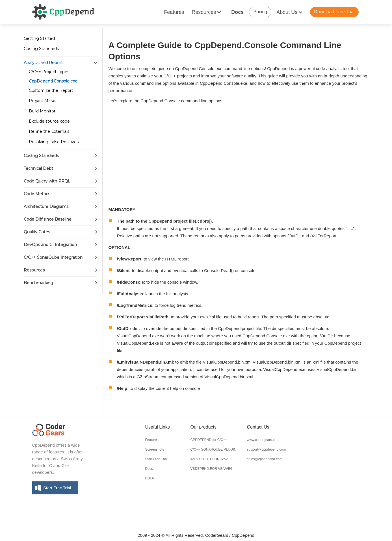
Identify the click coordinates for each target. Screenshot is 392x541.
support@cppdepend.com (267, 449)
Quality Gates (37, 232)
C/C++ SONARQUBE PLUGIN (214, 449)
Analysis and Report (43, 63)
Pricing (260, 12)
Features (174, 12)
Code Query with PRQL (47, 181)
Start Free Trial (57, 488)
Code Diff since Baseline (48, 219)
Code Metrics (37, 194)
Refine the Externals (49, 131)
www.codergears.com (263, 440)
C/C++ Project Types (49, 72)
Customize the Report (51, 90)
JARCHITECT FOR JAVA (210, 459)
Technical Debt (38, 168)
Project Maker (43, 101)
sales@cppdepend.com (265, 459)
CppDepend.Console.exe (53, 81)
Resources (34, 270)
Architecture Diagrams (46, 207)
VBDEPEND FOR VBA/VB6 (211, 469)
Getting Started (39, 38)
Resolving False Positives (54, 142)
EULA (150, 478)
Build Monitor (42, 111)
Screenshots (155, 449)
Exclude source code (49, 121)
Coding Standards (41, 49)
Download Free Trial (334, 12)
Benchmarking (38, 283)
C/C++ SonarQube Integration (53, 257)
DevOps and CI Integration (50, 245)
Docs (237, 12)
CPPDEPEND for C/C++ (209, 440)
